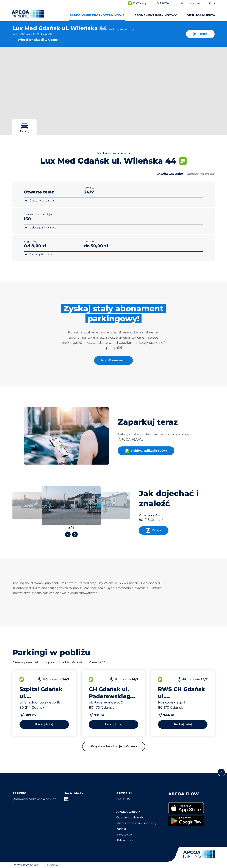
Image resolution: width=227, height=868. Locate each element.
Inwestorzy (124, 835)
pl (212, 3)
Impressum (54, 865)
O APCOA (123, 799)
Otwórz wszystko (170, 174)
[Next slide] (75, 534)
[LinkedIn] (67, 799)
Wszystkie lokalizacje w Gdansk (114, 746)
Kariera (121, 829)
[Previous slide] (68, 534)
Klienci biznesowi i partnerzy (136, 823)
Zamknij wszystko (201, 174)
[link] (191, 808)
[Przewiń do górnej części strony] (221, 772)
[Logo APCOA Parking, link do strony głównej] (28, 14)
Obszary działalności (130, 817)
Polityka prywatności (25, 865)
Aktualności (125, 840)
